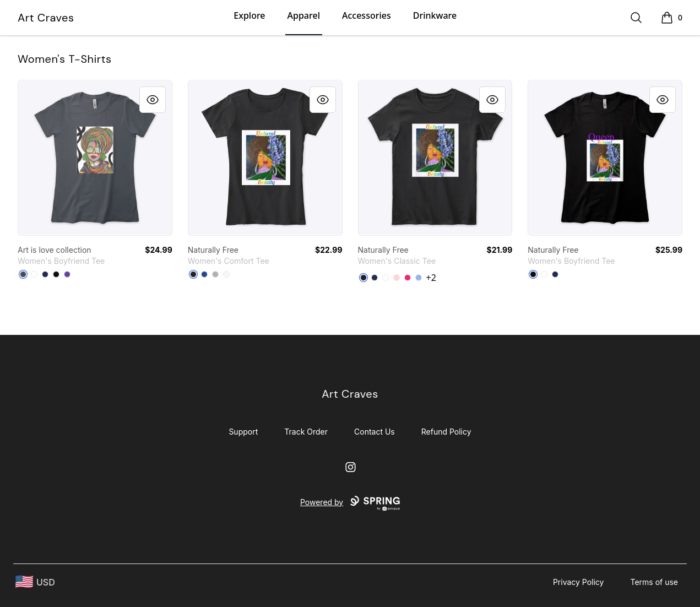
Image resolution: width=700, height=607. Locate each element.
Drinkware (435, 15)
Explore (249, 15)
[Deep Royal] (204, 274)
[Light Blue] (419, 278)
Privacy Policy (579, 582)
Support (243, 432)
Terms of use (654, 582)
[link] (95, 158)
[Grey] (215, 274)
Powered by (350, 503)
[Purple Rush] (67, 274)
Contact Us (375, 432)
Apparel (304, 15)
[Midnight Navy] (45, 274)
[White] (34, 274)
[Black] (56, 274)
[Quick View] (153, 100)
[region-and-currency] (35, 582)
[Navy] (375, 278)
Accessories (367, 15)
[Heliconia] (408, 278)
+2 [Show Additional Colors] (431, 278)
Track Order (306, 432)
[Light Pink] (397, 278)
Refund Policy (446, 432)
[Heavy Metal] (23, 274)
